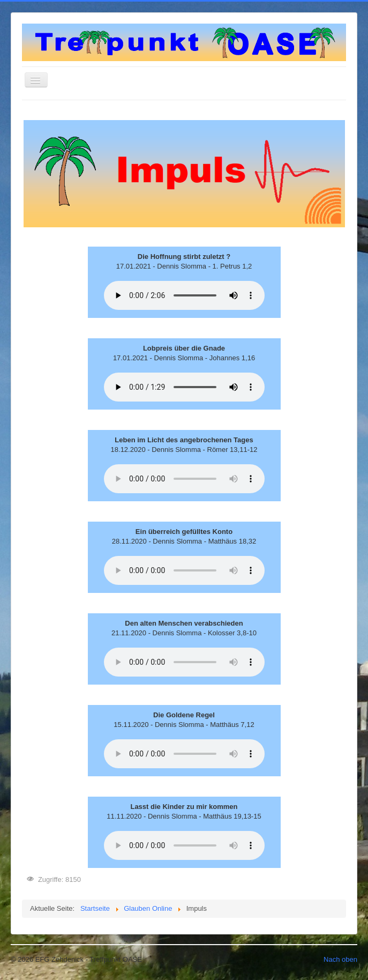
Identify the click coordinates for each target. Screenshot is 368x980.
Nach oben (340, 959)
